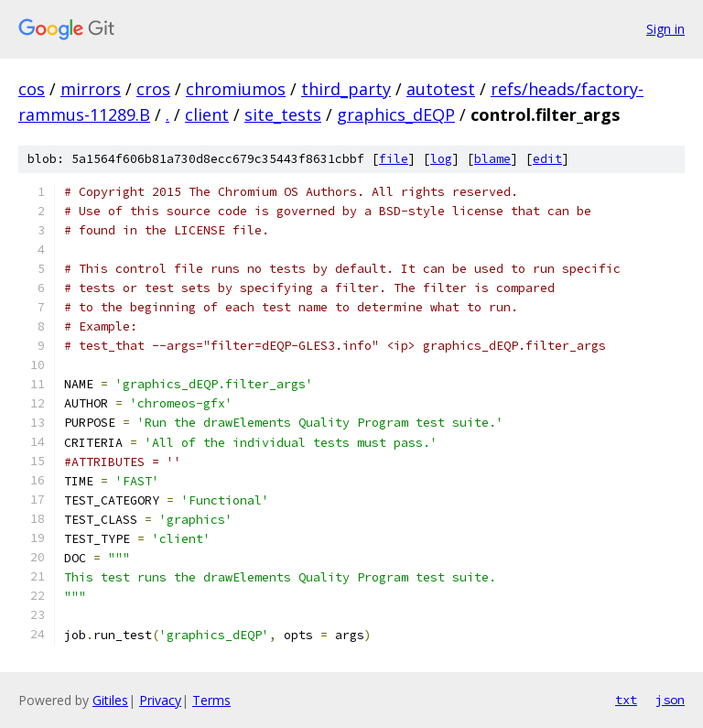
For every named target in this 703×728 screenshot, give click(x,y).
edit (547, 159)
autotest (441, 89)
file (394, 159)
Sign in (665, 29)
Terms (211, 700)
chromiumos (236, 89)
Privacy (160, 700)
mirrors (91, 89)
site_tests (283, 114)
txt (626, 700)
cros (153, 89)
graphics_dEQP (396, 114)
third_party (346, 89)
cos (32, 89)
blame (492, 159)
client (207, 114)
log (441, 159)
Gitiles (110, 700)
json (670, 700)
